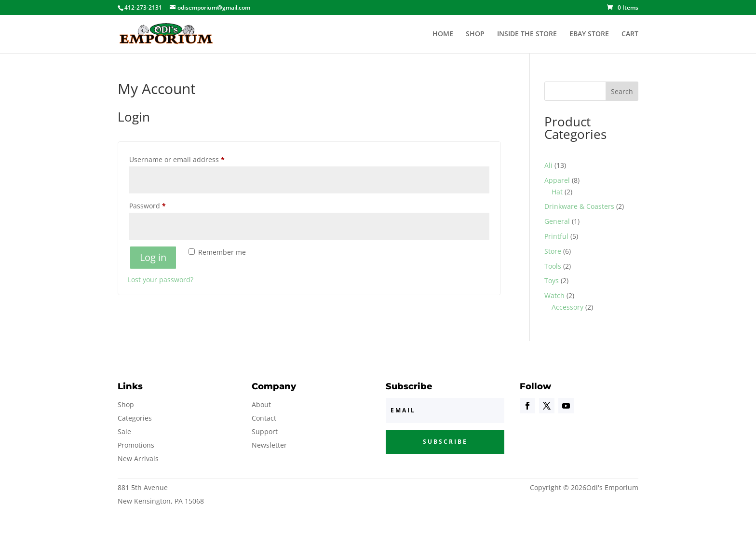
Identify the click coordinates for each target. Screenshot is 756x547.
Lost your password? (161, 280)
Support (265, 431)
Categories (135, 418)
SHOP (475, 34)
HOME (443, 34)
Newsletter (269, 445)
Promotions (136, 445)
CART (630, 34)
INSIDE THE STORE (527, 34)
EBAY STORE (589, 34)
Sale (124, 431)
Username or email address (192, 158)
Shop (126, 404)
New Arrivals (138, 458)
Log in (153, 257)
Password (162, 205)
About (261, 404)
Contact (264, 418)
